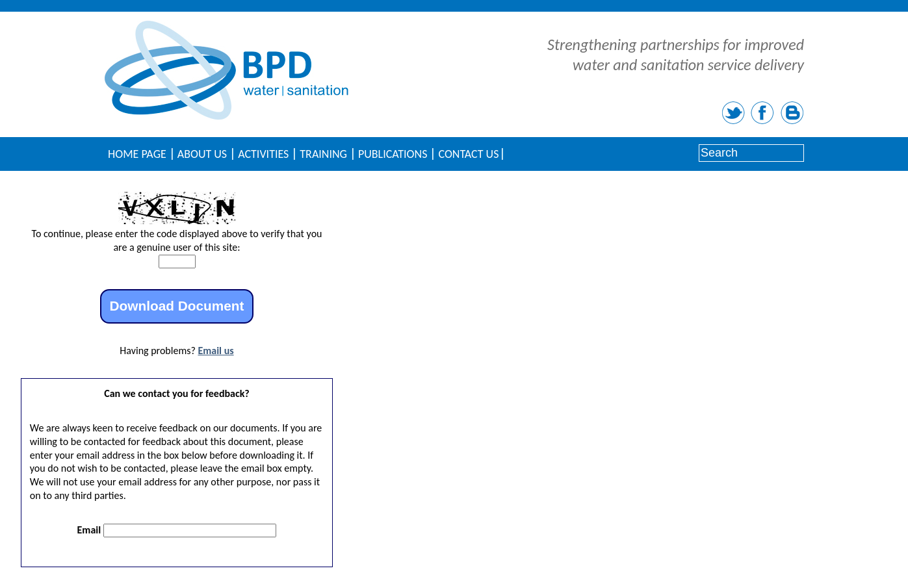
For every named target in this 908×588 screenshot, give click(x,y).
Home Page (137, 154)
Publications (393, 154)
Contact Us (468, 154)
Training (323, 154)
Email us (215, 351)
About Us (202, 154)
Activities (263, 154)
